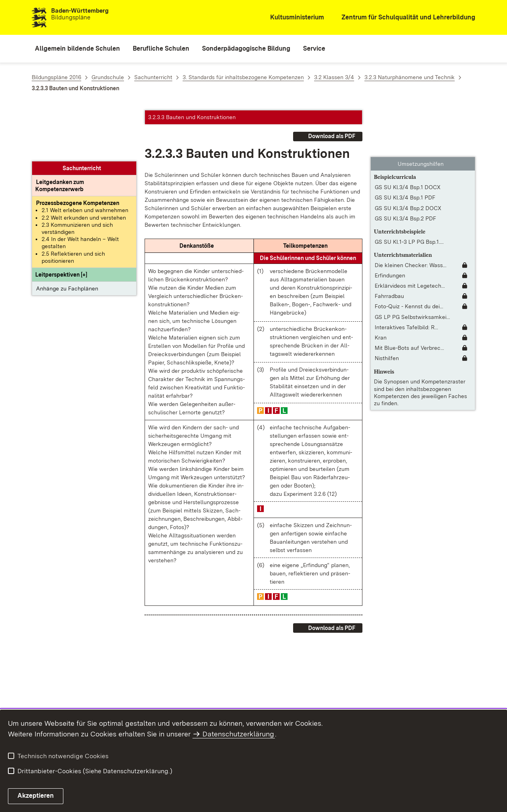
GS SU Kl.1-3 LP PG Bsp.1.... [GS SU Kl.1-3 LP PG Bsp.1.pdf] (409, 195)
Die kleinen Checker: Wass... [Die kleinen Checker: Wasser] (411, 218)
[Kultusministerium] (292, 18)
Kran (381, 291)
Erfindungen (390, 229)
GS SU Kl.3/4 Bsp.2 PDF (405, 172)
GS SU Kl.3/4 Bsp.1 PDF (405, 151)
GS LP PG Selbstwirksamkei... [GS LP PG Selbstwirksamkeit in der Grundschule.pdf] (412, 270)
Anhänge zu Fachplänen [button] (67, 238)
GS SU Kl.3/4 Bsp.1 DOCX (408, 140)
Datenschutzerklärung (238, 734)
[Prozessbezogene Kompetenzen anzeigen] (78, 152)
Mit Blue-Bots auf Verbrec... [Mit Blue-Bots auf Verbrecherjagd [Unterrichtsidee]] (409, 301)
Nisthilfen (387, 312)
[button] (61, 224)
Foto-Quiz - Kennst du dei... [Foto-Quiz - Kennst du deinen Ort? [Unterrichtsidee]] (409, 260)
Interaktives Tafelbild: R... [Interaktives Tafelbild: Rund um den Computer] (406, 281)
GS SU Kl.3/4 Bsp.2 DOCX (408, 161)
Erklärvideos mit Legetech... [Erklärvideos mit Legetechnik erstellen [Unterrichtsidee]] (410, 239)
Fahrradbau (389, 249)
